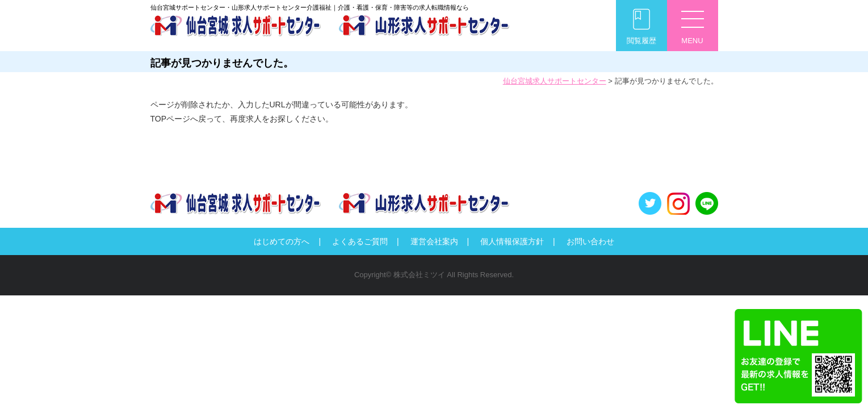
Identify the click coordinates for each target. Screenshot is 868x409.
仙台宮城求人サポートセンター (555, 81)
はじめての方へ (282, 241)
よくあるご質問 (360, 241)
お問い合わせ (590, 241)
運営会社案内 (434, 241)
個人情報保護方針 (512, 241)
